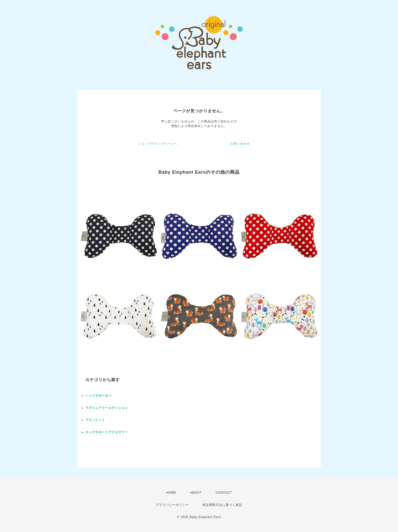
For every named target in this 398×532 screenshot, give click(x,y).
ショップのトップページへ (158, 144)
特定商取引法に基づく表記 (222, 505)
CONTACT (224, 493)
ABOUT (196, 493)
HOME (171, 493)
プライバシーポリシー (172, 505)
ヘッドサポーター (98, 396)
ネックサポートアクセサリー (107, 432)
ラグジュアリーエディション (107, 408)
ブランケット (95, 420)
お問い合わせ (240, 144)
